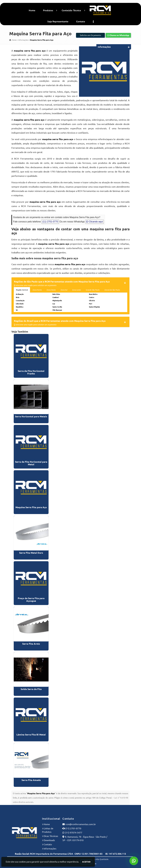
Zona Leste (77, 290)
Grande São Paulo (93, 290)
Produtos (48, 10)
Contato (81, 21)
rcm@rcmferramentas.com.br (81, 824)
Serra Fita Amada (31, 780)
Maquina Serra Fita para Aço (31, 507)
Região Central (22, 290)
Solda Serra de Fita (31, 689)
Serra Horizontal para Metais (31, 416)
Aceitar (86, 862)
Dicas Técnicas (51, 836)
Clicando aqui (94, 222)
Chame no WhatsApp (118, 35)
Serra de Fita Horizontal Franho (31, 372)
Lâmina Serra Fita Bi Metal (31, 735)
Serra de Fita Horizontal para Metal (31, 463)
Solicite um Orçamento (90, 35)
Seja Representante (58, 21)
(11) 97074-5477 (74, 833)
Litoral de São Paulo (112, 290)
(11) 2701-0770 (50, 222)
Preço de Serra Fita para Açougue (31, 600)
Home (32, 10)
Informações (50, 849)
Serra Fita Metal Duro (31, 553)
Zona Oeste (51, 290)
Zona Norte (37, 290)
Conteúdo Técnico (71, 10)
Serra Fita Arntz (31, 644)
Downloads (49, 840)
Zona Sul (64, 290)
